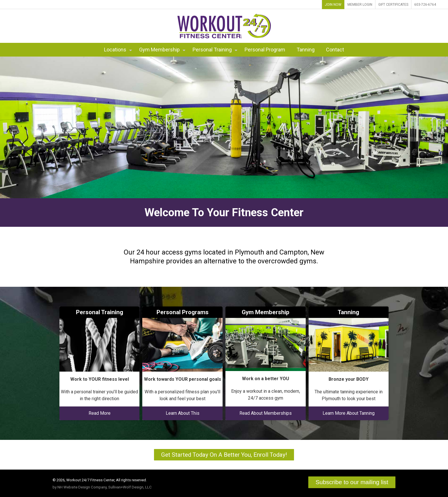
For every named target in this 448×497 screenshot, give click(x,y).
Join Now (333, 5)
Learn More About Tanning (349, 413)
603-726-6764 (425, 5)
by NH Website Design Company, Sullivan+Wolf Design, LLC (102, 487)
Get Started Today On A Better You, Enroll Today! (224, 455)
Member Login (360, 5)
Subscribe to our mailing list (352, 482)
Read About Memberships (266, 413)
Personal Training (215, 50)
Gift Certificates (393, 5)
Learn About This (183, 413)
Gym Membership (162, 50)
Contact (335, 50)
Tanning (306, 50)
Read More (100, 413)
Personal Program (265, 50)
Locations (118, 50)
